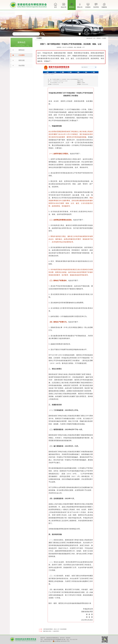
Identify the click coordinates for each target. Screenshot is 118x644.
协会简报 (22, 66)
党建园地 (104, 5)
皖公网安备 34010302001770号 (61, 641)
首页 (55, 5)
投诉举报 (96, 5)
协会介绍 (64, 6)
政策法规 (22, 60)
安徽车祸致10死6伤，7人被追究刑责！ (51, 631)
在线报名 (88, 5)
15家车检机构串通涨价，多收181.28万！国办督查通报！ (55, 629)
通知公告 (80, 6)
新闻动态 (72, 6)
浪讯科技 (68, 638)
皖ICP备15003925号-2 (46, 641)
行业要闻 (22, 55)
